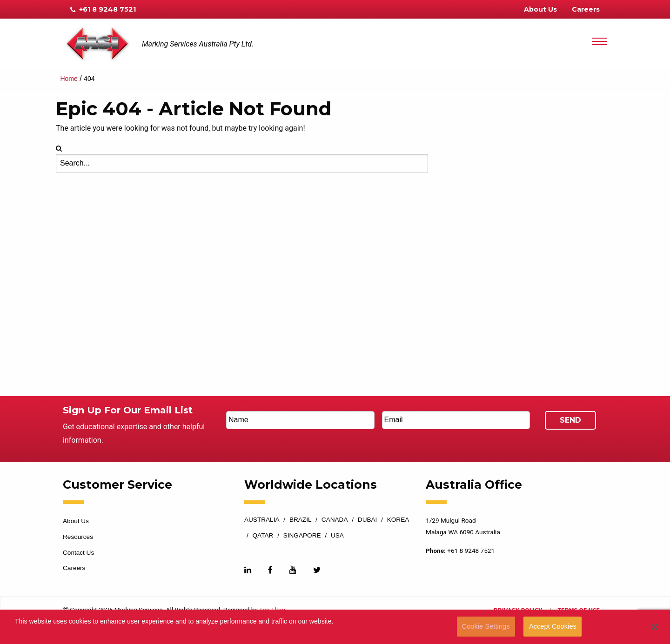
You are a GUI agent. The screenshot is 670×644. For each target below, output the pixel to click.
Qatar (263, 536)
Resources (78, 537)
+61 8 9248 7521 (103, 9)
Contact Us (78, 553)
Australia (262, 520)
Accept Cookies (553, 626)
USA (337, 536)
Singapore (302, 536)
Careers (586, 9)
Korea (398, 520)
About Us (540, 9)
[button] (654, 627)
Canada (335, 520)
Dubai (368, 520)
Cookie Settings (486, 626)
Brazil (301, 520)
